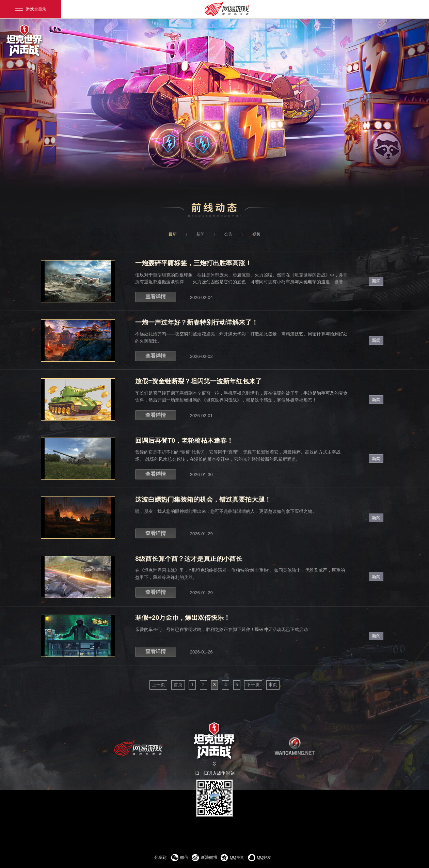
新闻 (201, 234)
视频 (256, 234)
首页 (178, 685)
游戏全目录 (30, 9)
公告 (228, 234)
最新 (173, 234)
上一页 (158, 685)
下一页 (253, 685)
